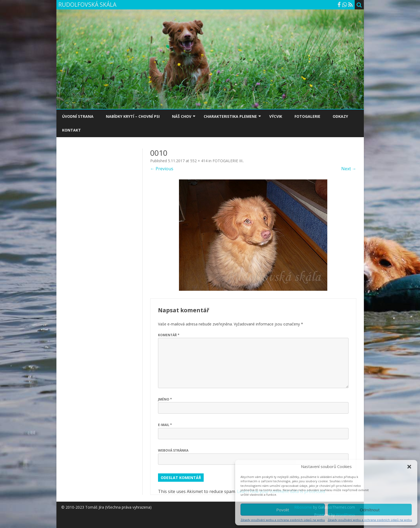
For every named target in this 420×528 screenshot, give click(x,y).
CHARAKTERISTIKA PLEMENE (230, 116)
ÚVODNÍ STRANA (78, 116)
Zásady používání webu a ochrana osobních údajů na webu (283, 520)
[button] (409, 467)
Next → (349, 169)
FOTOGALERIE (307, 116)
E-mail (165, 425)
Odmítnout (370, 510)
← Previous (162, 169)
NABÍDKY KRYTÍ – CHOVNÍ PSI (133, 116)
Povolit (283, 510)
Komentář (169, 335)
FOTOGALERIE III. (228, 161)
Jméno (165, 399)
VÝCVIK (276, 116)
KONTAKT (71, 130)
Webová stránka (173, 450)
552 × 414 (199, 161)
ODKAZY (340, 116)
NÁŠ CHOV (182, 116)
